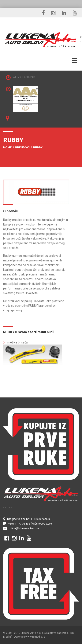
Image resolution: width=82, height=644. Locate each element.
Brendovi (22, 147)
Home (7, 147)
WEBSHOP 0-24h (24, 77)
